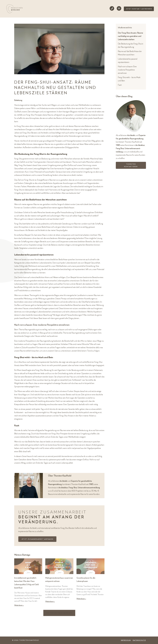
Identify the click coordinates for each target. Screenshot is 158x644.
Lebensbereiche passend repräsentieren (128, 60)
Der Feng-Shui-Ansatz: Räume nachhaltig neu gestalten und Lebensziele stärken (130, 36)
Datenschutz (139, 640)
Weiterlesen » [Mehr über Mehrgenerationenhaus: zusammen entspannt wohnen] (50, 601)
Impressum (126, 640)
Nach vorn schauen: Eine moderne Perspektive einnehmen (127, 70)
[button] (59, 613)
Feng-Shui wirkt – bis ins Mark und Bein (129, 79)
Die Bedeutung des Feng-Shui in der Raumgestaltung (131, 45)
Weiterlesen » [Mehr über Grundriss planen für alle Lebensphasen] (81, 599)
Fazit (120, 85)
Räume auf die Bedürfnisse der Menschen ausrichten (130, 53)
